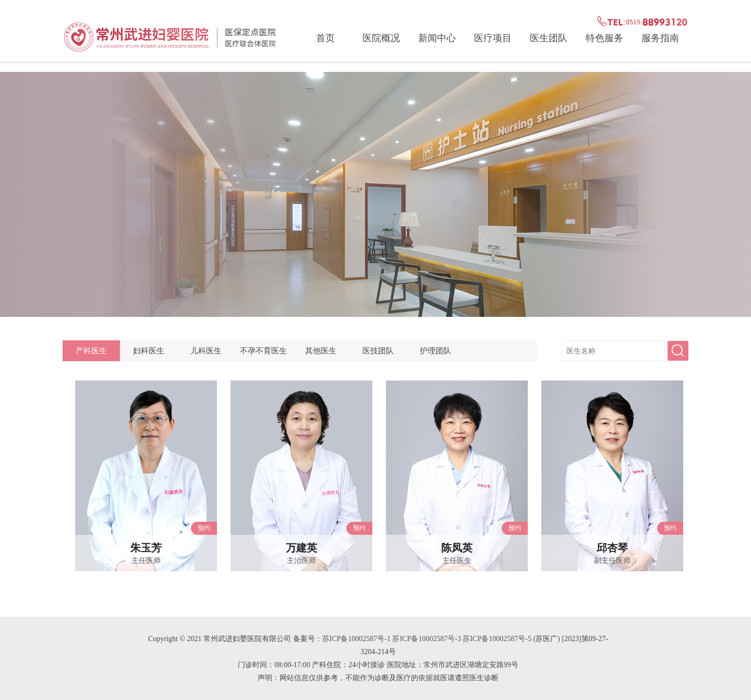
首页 (325, 38)
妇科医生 (149, 351)
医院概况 (381, 38)
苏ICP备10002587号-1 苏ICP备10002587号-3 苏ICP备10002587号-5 (427, 639)
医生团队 (549, 38)
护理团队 (435, 351)
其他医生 (321, 351)
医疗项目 (493, 38)
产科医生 (91, 351)
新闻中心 (437, 38)
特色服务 (604, 38)
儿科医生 (206, 351)
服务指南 (660, 38)
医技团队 (378, 351)
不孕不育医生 (263, 351)
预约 (204, 528)
